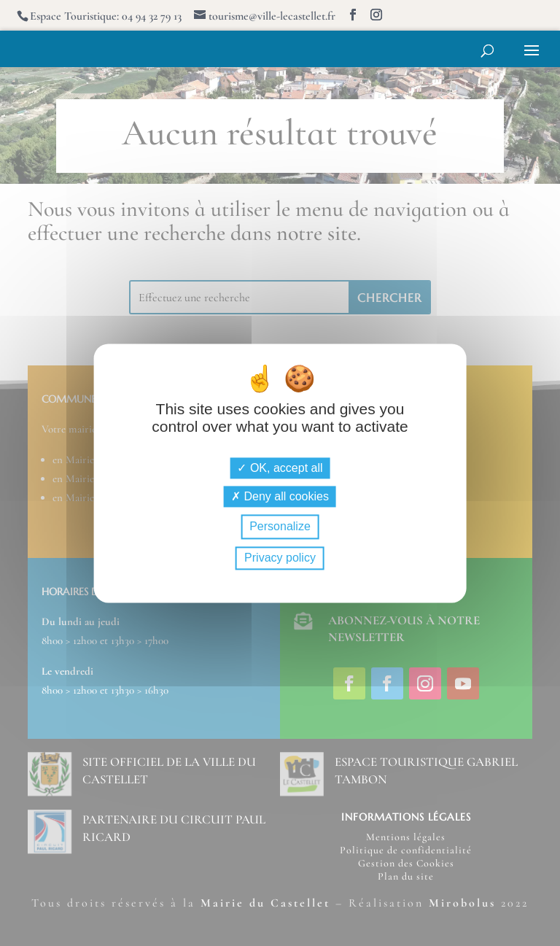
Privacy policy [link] (280, 558)
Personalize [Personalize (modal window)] (280, 527)
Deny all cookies (280, 497)
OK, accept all (280, 469)
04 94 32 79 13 (152, 16)
